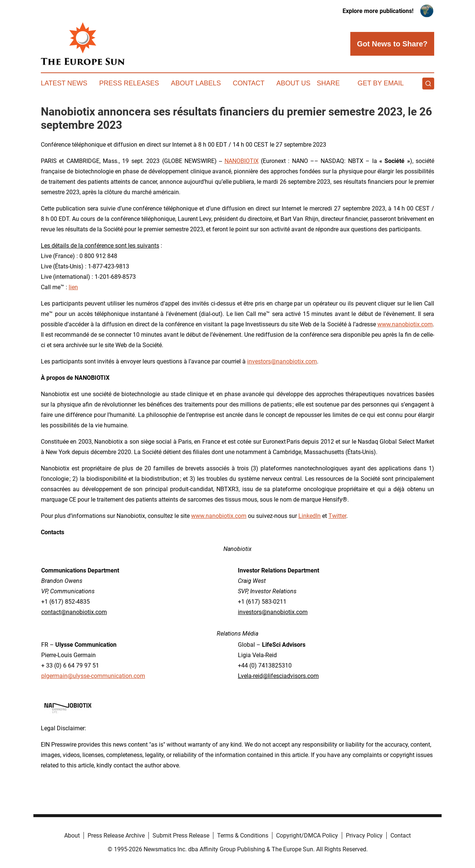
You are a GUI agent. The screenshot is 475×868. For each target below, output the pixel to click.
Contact (249, 83)
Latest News (64, 83)
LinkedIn (309, 516)
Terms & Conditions (243, 836)
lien (73, 287)
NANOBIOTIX (242, 161)
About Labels (196, 83)
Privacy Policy (364, 836)
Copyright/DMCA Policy (307, 836)
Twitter (337, 516)
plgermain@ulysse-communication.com (93, 676)
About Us (294, 83)
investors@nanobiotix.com (282, 361)
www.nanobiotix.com (405, 324)
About (72, 836)
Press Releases (129, 83)
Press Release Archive (116, 836)
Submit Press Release (181, 836)
